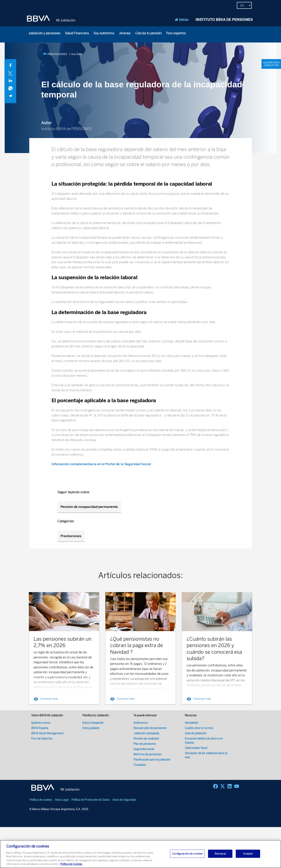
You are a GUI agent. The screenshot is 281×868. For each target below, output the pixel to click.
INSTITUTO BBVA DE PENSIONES (224, 20)
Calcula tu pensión (148, 33)
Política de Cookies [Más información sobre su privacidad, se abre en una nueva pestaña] (71, 864)
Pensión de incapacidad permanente (89, 507)
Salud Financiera (77, 33)
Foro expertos (176, 33)
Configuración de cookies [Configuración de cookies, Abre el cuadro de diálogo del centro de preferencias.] (187, 854)
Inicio (182, 20)
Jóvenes (125, 33)
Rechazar (220, 854)
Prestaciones (71, 536)
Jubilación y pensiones (44, 33)
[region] (140, 854)
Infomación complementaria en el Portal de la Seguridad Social (102, 464)
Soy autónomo (104, 33)
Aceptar (248, 854)
